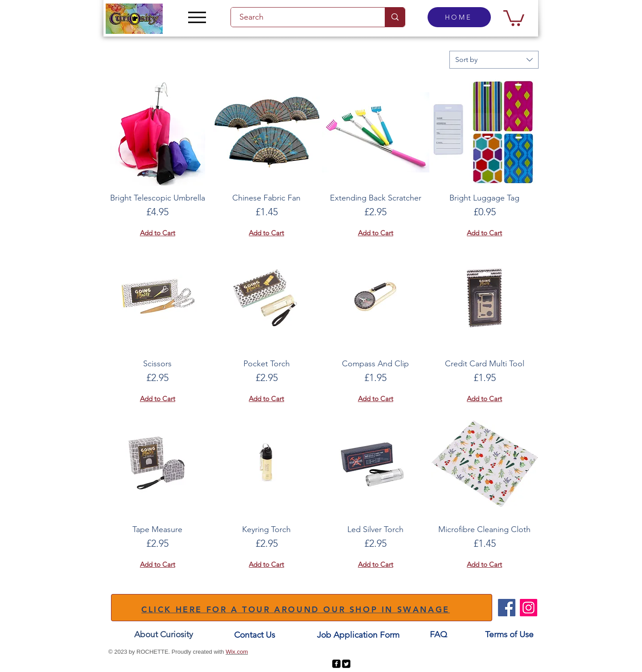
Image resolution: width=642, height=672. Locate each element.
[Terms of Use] (509, 634)
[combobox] (494, 60)
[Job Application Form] (358, 635)
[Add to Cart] (158, 233)
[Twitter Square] (346, 664)
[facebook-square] (336, 664)
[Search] (303, 17)
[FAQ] (438, 634)
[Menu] (197, 17)
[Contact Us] (255, 635)
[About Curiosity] (164, 634)
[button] (514, 17)
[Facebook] (507, 608)
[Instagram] (529, 608)
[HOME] (459, 17)
